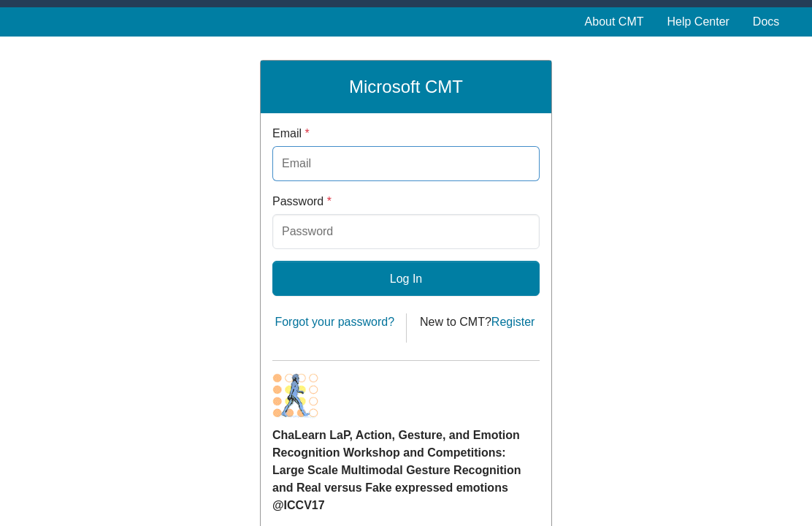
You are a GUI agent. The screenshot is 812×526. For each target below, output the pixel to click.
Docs (766, 22)
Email (291, 133)
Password (302, 201)
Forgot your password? (334, 322)
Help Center (698, 22)
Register (513, 322)
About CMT (614, 22)
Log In (406, 279)
